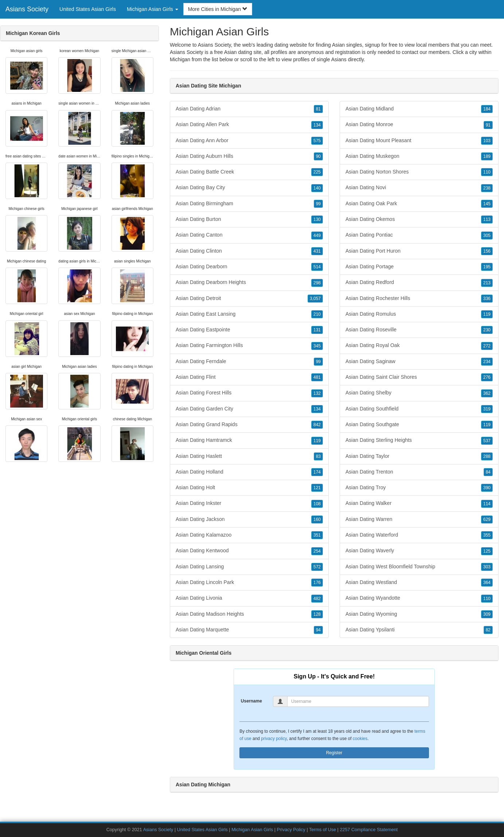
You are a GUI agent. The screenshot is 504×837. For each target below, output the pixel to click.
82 (488, 630)
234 (487, 362)
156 (487, 251)
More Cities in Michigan (218, 9)
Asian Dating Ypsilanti (419, 630)
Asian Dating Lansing (249, 567)
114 (487, 504)
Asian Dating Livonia (249, 598)
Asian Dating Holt (249, 488)
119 (317, 441)
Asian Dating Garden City (249, 409)
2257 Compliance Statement (369, 830)
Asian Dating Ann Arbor (249, 141)
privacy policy (274, 739)
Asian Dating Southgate (419, 425)
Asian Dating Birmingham (249, 204)
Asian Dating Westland (419, 583)
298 (317, 283)
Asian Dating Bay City (249, 188)
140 (317, 188)
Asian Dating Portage (419, 267)
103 (487, 141)
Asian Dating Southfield (419, 409)
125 (487, 551)
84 (488, 472)
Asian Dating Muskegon (419, 156)
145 (487, 204)
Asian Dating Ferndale (249, 362)
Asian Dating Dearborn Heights (249, 283)
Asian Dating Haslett (249, 456)
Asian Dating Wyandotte (419, 598)
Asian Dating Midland (419, 109)
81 (318, 109)
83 (318, 456)
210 (317, 314)
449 (317, 235)
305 (487, 235)
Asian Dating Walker (419, 503)
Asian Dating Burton (249, 219)
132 (317, 393)
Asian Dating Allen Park (249, 125)
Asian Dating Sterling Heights (419, 440)
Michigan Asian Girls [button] (153, 9)
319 (487, 409)
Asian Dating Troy (419, 488)
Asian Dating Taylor (419, 456)
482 (317, 599)
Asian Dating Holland (249, 472)
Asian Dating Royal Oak (419, 346)
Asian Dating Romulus (419, 314)
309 (487, 614)
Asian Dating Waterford (419, 535)
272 (487, 346)
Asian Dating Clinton (249, 251)
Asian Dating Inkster (249, 503)
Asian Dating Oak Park (419, 204)
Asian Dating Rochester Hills (419, 299)
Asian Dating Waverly (419, 551)
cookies (360, 739)
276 (487, 377)
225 (317, 172)
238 (487, 188)
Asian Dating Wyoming (419, 614)
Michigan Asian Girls (252, 830)
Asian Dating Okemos (419, 219)
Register (334, 753)
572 (317, 567)
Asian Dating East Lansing (249, 314)
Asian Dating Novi (419, 188)
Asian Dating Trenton (419, 472)
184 (487, 109)
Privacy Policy (291, 830)
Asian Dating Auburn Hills (249, 156)
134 (317, 125)
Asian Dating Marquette (249, 630)
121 (317, 488)
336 (487, 299)
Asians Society (27, 9)
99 (318, 204)
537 (487, 441)
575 (317, 141)
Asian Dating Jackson (249, 519)
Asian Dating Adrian (249, 109)
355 (487, 535)
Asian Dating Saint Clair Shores (419, 377)
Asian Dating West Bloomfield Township (419, 567)
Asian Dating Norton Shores (419, 172)
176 (317, 583)
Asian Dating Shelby (419, 393)
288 (487, 456)
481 (317, 377)
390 (487, 488)
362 (487, 393)
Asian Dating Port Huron (419, 251)
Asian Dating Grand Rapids (249, 425)
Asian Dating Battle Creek (249, 172)
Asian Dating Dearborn (249, 267)
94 (318, 630)
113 (487, 219)
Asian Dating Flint (249, 377)
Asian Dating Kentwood (249, 551)
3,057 (315, 299)
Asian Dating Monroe (419, 125)
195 (487, 267)
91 (488, 125)
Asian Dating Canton (249, 235)
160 (317, 519)
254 (317, 551)
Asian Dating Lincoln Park (249, 583)
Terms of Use (323, 830)
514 (317, 267)
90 (318, 156)
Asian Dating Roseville (419, 330)
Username (251, 701)
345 (317, 346)
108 (317, 504)
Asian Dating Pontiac (419, 235)
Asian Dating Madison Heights (249, 614)
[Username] (358, 701)
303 (487, 567)
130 (317, 219)
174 (317, 472)
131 (317, 330)
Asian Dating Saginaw (419, 362)
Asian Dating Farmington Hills (249, 346)
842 (317, 425)
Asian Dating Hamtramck (249, 440)
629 (487, 519)
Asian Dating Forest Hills (249, 393)
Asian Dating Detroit (249, 299)
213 (487, 283)
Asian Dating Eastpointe (249, 330)
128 (317, 614)
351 (317, 535)
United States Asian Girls (88, 9)
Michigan (180, 59)
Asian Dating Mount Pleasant (419, 141)
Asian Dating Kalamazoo (249, 535)
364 (487, 583)
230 (487, 330)
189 (487, 156)
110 (487, 172)
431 (317, 251)
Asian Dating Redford (419, 283)
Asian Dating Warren (419, 519)
